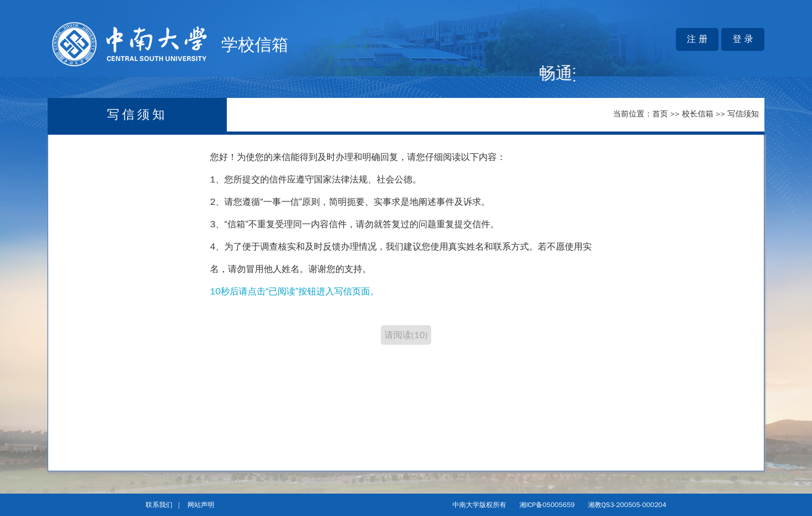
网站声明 (201, 505)
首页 (660, 114)
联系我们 (159, 505)
